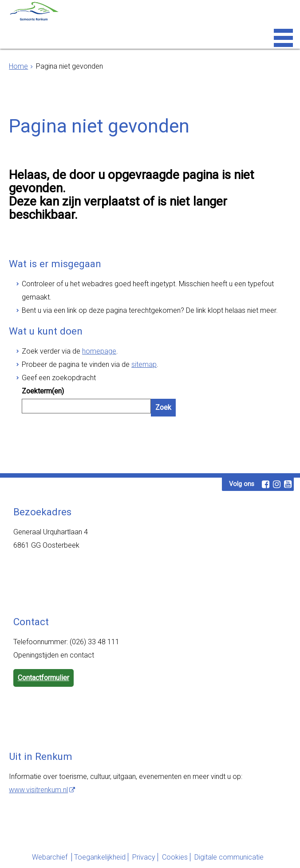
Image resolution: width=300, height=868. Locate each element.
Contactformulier (43, 678)
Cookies (175, 857)
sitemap (144, 364)
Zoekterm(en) (43, 391)
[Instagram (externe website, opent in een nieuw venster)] (276, 484)
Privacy (144, 857)
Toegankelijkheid (100, 857)
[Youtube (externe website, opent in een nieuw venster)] (288, 484)
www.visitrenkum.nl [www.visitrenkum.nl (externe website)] (38, 790)
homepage (99, 351)
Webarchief (51, 857)
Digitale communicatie (229, 857)
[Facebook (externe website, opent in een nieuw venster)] (265, 484)
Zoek (163, 407)
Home (18, 66)
